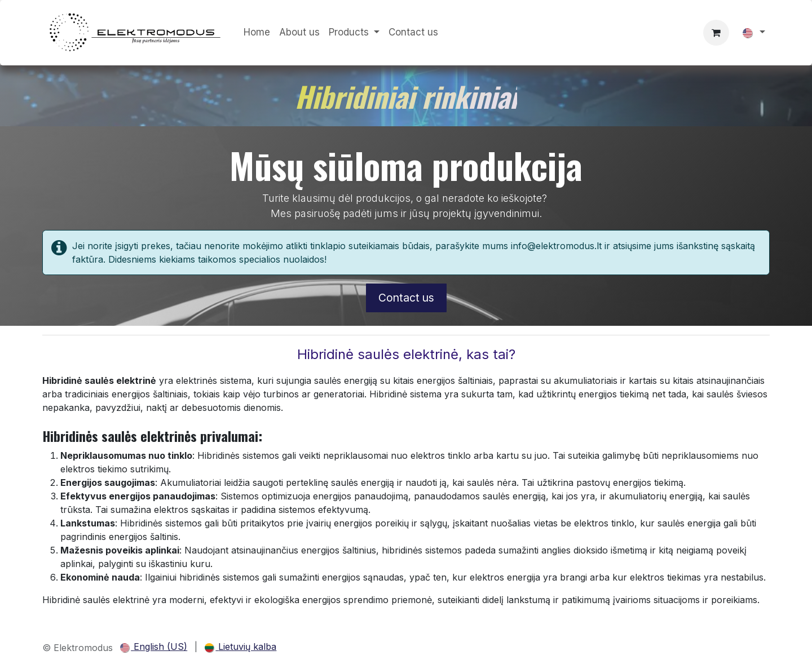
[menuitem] (257, 33)
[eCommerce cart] (716, 33)
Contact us (406, 298)
